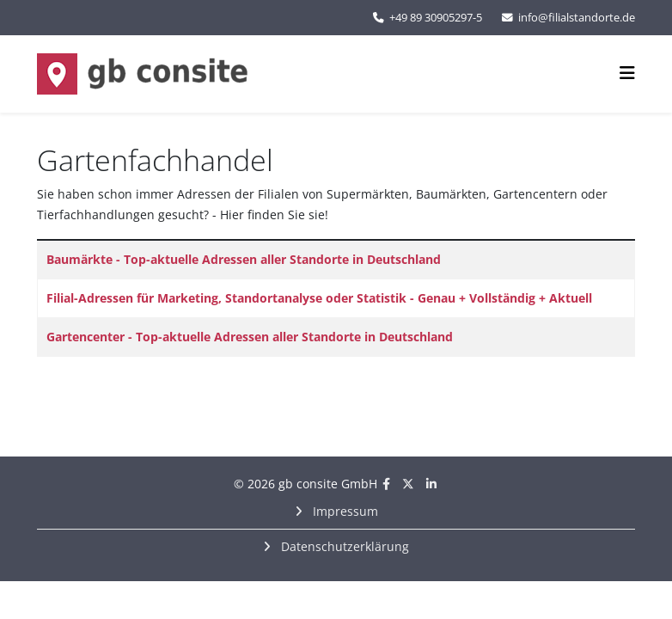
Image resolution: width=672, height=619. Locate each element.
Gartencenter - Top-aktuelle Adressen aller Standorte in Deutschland (250, 337)
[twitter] (408, 484)
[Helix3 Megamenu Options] (627, 73)
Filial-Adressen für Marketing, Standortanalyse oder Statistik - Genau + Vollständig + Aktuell (319, 298)
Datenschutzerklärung (343, 546)
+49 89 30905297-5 (436, 18)
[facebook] (386, 484)
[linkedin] (431, 484)
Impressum (344, 511)
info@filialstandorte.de (577, 18)
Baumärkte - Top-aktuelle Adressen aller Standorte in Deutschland (244, 259)
